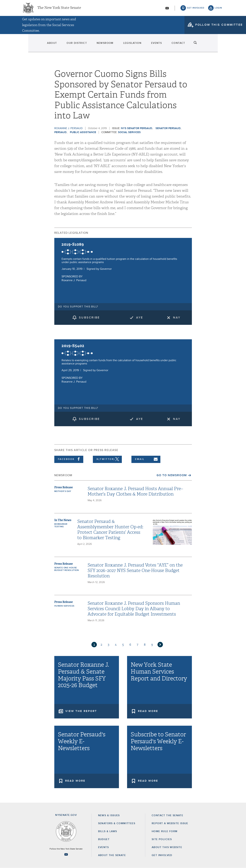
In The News (63, 520)
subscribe (89, 318)
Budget (104, 839)
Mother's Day (63, 491)
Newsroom (99, 45)
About (29, 45)
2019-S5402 (73, 346)
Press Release (64, 487)
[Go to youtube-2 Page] (66, 854)
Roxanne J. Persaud (69, 128)
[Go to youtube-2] (167, 9)
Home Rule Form (165, 831)
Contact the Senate (167, 815)
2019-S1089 (73, 244)
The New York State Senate (59, 9)
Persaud (60, 132)
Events (167, 45)
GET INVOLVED (162, 855)
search (218, 45)
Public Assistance (83, 132)
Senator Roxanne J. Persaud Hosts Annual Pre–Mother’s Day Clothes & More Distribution (135, 491)
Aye (140, 318)
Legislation (134, 45)
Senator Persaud (168, 128)
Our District (62, 45)
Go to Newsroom (172, 475)
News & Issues (109, 815)
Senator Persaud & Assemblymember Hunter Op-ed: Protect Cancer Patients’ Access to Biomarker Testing (110, 530)
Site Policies (162, 839)
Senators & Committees (117, 823)
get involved (196, 9)
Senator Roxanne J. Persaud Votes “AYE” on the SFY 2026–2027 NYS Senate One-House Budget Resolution (135, 571)
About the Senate (112, 855)
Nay (177, 318)
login (218, 9)
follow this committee (219, 27)
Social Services (129, 132)
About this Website (167, 847)
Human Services (64, 606)
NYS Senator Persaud (137, 128)
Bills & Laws (108, 831)
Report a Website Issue (170, 823)
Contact (197, 45)
